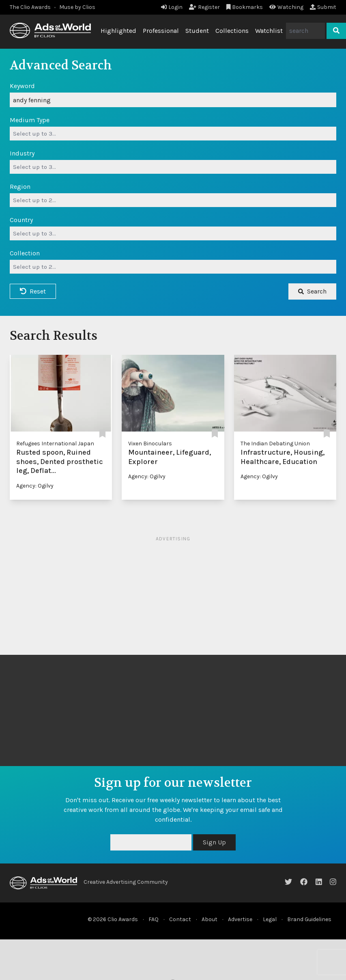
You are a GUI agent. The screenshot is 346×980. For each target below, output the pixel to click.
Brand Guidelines (309, 919)
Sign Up (214, 842)
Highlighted (118, 31)
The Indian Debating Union (275, 444)
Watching (286, 7)
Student (197, 31)
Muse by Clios (77, 7)
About (210, 919)
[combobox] (173, 134)
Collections (232, 31)
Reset (33, 291)
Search (312, 291)
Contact (180, 919)
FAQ (154, 919)
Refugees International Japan (55, 444)
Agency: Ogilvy (35, 486)
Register (204, 7)
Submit (323, 7)
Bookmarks (245, 7)
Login (172, 7)
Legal (270, 919)
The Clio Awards (30, 7)
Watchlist (269, 31)
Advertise (240, 919)
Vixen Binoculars (150, 444)
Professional (161, 31)
